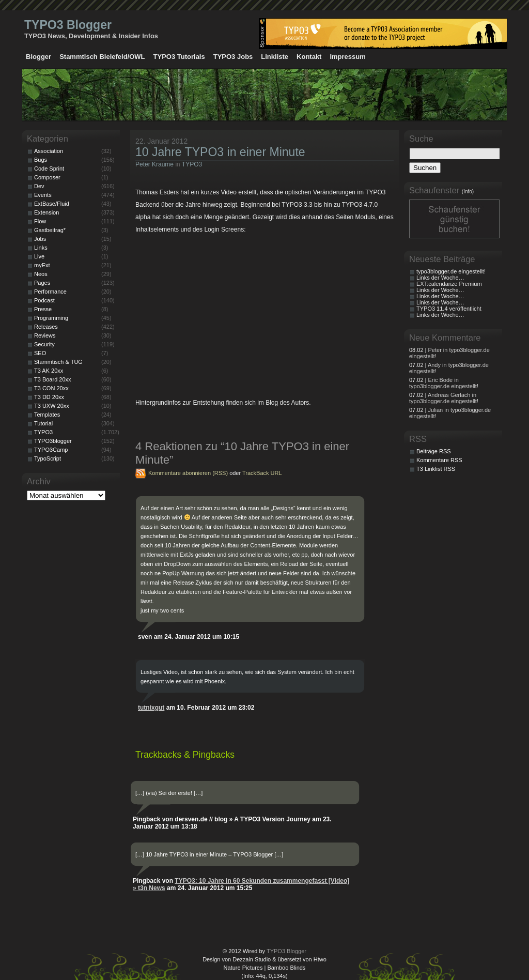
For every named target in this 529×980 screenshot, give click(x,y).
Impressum (347, 57)
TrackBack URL (262, 473)
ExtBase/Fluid (52, 204)
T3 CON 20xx (51, 388)
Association (49, 151)
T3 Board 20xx (53, 379)
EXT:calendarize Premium (449, 284)
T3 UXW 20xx (52, 406)
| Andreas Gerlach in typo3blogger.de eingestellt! (444, 398)
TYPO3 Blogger (68, 25)
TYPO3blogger (53, 441)
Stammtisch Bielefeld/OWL (102, 57)
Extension (46, 212)
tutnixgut (151, 708)
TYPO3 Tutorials (179, 57)
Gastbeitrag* (50, 230)
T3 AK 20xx (49, 371)
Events (43, 195)
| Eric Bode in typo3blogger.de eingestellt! (444, 383)
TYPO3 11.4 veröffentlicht (449, 309)
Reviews (45, 335)
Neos (41, 274)
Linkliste (275, 57)
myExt (42, 265)
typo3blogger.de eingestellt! (451, 271)
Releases (46, 327)
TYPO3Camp (51, 450)
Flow (40, 221)
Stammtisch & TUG (58, 362)
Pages (42, 283)
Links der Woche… (440, 278)
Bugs (41, 160)
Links (41, 248)
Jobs (40, 239)
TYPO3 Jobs (233, 57)
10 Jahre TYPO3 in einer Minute (220, 152)
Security (44, 344)
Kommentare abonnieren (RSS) (188, 473)
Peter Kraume (154, 164)
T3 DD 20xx (49, 397)
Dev (39, 186)
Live (39, 256)
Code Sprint (49, 169)
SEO (40, 353)
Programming (51, 318)
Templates (47, 415)
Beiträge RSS (434, 451)
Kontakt (309, 57)
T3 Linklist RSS (436, 469)
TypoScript (48, 458)
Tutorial (43, 423)
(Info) (468, 192)
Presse (43, 309)
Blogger (38, 57)
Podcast (44, 300)
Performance (50, 292)
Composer (47, 177)
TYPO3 (192, 164)
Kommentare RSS (439, 460)
